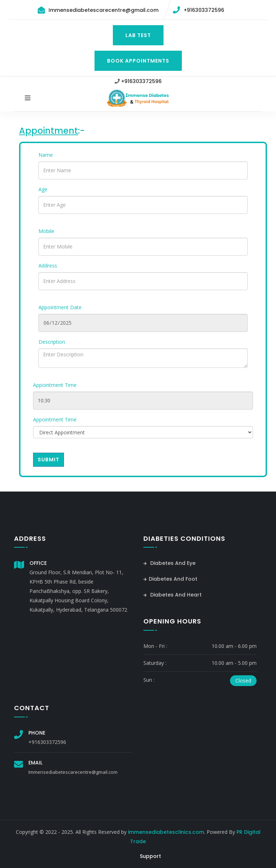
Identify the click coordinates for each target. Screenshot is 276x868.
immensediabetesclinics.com (166, 832)
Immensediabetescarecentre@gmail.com (103, 10)
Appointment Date (60, 307)
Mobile (46, 231)
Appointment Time (55, 385)
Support (150, 856)
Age (43, 189)
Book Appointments (138, 61)
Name (46, 155)
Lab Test (138, 35)
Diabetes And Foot (170, 579)
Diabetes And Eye (169, 563)
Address (48, 266)
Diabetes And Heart (172, 595)
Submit (49, 460)
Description (52, 342)
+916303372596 (204, 10)
